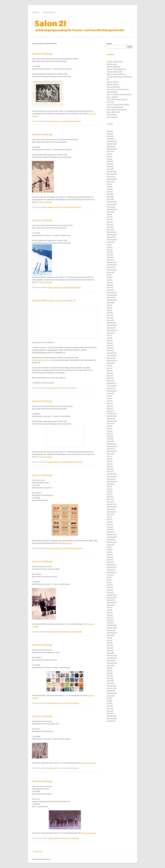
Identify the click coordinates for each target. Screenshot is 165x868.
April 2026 (110, 131)
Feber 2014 (110, 499)
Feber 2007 (110, 711)
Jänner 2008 (110, 683)
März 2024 (110, 194)
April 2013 (110, 524)
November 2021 (112, 265)
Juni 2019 (109, 338)
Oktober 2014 (111, 479)
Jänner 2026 (110, 139)
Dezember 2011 (112, 565)
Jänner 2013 (110, 532)
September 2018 (112, 360)
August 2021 (111, 272)
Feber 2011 (110, 590)
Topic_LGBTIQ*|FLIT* (113, 112)
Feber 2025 (110, 166)
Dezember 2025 (112, 141)
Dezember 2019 (112, 323)
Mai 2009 (109, 643)
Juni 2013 (109, 519)
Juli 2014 (109, 486)
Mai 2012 (109, 552)
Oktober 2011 (111, 570)
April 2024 (110, 192)
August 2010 (111, 605)
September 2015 (112, 451)
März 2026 (110, 134)
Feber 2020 (110, 318)
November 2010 (112, 597)
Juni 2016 (109, 428)
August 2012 (111, 544)
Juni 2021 (109, 277)
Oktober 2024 (111, 176)
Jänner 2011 (110, 592)
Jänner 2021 (110, 290)
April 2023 (110, 222)
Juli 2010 (109, 607)
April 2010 (110, 615)
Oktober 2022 (111, 237)
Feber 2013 (110, 529)
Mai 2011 (109, 582)
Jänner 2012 (110, 562)
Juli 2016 (109, 426)
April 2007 (110, 706)
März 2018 (110, 376)
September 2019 (112, 330)
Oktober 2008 (111, 660)
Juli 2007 (109, 698)
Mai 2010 (109, 612)
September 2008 (112, 663)
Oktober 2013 (111, 509)
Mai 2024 (109, 189)
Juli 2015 (109, 456)
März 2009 (110, 648)
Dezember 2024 (112, 171)
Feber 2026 (110, 136)
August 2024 (111, 181)
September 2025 (112, 149)
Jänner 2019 (110, 350)
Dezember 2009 (112, 625)
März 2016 (110, 436)
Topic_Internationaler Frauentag (117, 109)
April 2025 (110, 161)
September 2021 (112, 270)
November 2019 (112, 325)
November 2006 (112, 718)
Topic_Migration (112, 114)
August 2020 (111, 302)
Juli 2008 (109, 668)
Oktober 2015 (111, 449)
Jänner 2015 (110, 471)
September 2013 (112, 512)
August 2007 (111, 696)
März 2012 (110, 557)
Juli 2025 (109, 154)
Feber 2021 (110, 287)
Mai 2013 (109, 522)
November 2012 (112, 537)
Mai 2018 (109, 371)
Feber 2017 (110, 408)
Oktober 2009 (111, 630)
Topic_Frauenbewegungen (115, 107)
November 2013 (112, 507)
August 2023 (111, 212)
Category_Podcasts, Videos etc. (116, 74)
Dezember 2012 (112, 534)
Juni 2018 (109, 368)
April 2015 (110, 464)
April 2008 (110, 675)
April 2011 (110, 585)
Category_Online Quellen (114, 72)
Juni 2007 (109, 701)
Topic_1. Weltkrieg (112, 97)
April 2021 (110, 282)
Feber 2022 (110, 257)
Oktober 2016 (111, 418)
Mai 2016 (109, 431)
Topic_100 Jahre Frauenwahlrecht (117, 99)
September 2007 (112, 693)
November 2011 (112, 567)
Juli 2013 (109, 517)
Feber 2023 (110, 227)
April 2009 (110, 645)
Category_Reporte (112, 82)
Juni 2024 (109, 187)
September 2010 (112, 602)
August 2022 (111, 242)
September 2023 (112, 209)
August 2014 (111, 484)
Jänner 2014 (110, 502)
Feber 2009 (110, 650)
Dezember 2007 (112, 686)
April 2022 (110, 252)
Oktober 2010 (111, 600)
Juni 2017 (109, 398)
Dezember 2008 (112, 655)
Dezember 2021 (112, 262)
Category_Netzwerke (113, 67)
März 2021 (110, 285)
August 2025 (111, 151)
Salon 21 (78, 121)
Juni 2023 (109, 217)
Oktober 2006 (111, 721)
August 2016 (111, 423)
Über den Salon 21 (49, 12)
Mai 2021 (109, 280)
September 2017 (112, 391)
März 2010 (110, 618)
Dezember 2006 (112, 716)
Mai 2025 (109, 159)
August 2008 (111, 665)
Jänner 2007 (110, 713)
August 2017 (111, 393)
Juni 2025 (109, 156)
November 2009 (112, 628)
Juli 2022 (109, 244)
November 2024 (112, 174)
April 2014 (110, 494)
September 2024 (112, 179)
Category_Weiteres (53, 121)
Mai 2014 (109, 491)
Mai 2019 (109, 340)
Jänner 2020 (110, 320)
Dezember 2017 (112, 383)
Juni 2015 (109, 459)
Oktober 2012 (111, 539)
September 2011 (112, 572)
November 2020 (112, 295)
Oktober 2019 (111, 328)
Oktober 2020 (111, 297)
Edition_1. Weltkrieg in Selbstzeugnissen (119, 94)
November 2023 (112, 204)
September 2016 (112, 421)
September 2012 (112, 542)
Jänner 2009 (110, 653)
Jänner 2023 (110, 229)
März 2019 (110, 345)
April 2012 (110, 555)
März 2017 (110, 406)
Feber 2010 (110, 620)
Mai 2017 (109, 401)
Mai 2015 (109, 461)
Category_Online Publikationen (116, 69)
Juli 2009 (109, 638)
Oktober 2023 (111, 207)
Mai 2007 (109, 703)
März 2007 (110, 708)
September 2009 (112, 633)
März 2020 (110, 315)
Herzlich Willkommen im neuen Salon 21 (54, 300)
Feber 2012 (110, 560)
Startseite (36, 12)
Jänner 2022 (110, 260)
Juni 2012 (109, 549)
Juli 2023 (109, 214)
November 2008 (112, 658)
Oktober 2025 (111, 146)
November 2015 (112, 446)
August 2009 (111, 635)
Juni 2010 (109, 610)
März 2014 (110, 497)
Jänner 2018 (110, 381)
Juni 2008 (109, 670)
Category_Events (112, 64)
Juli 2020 (109, 305)
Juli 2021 (109, 275)
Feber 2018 (110, 378)
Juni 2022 (109, 247)
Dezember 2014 (112, 474)
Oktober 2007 (111, 691)
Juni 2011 (109, 580)
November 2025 (112, 144)
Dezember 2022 (112, 232)
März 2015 (110, 466)
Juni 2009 (109, 640)
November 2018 (112, 355)
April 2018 (110, 373)
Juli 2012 (109, 547)
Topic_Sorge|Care (112, 117)
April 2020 (110, 313)
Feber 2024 (110, 197)
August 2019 (111, 333)
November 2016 (112, 416)
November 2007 (112, 688)
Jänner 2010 (110, 623)
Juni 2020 (109, 308)
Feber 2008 (110, 681)
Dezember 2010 (112, 595)
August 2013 (111, 514)
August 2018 (111, 363)
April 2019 (110, 343)
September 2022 (112, 239)
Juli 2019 (109, 335)
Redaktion (79, 462)
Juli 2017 (109, 396)
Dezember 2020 (112, 292)
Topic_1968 (110, 102)
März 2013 (110, 527)
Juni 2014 (109, 489)
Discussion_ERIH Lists (113, 87)
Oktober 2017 (111, 388)
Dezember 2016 (112, 413)
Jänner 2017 (110, 411)
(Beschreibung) (66, 543)
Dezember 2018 (112, 353)
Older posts (37, 851)
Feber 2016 (110, 439)
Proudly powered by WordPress (41, 859)
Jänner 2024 (110, 199)
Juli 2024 (109, 184)
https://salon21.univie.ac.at (42, 360)
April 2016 (110, 434)
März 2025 (110, 164)
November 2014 (112, 476)
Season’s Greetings (42, 54)
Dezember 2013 (112, 504)
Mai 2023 (109, 219)
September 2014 (112, 481)
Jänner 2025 (110, 169)
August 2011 (111, 575)
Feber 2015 (110, 469)
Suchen (109, 44)
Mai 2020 (109, 310)
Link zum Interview (45, 202)
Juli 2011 (109, 577)
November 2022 (112, 234)
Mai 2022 (109, 250)
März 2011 (110, 587)
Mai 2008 (109, 673)
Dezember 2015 (112, 444)
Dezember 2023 (112, 202)
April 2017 (110, 403)
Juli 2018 (109, 365)
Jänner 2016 (110, 441)
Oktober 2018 (111, 358)
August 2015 (111, 454)
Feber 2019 (110, 348)
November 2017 (112, 386)
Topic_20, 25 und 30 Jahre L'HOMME (118, 104)
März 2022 (110, 255)
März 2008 (110, 678)
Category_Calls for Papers (115, 62)
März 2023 (110, 224)
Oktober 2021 (111, 267)
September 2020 (112, 300)
